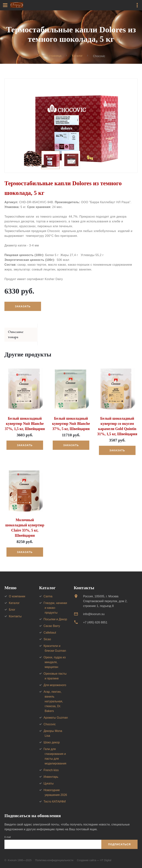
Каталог (77, 56)
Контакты (15, 612)
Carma (48, 592)
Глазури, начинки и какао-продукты (55, 603)
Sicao (47, 635)
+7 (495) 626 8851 (95, 618)
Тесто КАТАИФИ (55, 797)
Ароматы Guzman (56, 713)
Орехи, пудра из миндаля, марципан (55, 658)
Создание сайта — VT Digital (94, 856)
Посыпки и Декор (55, 615)
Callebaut (50, 628)
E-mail (8, 833)
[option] (71, 126)
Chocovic (50, 720)
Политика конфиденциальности (54, 856)
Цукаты (49, 779)
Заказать (23, 307)
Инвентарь (51, 772)
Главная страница (49, 56)
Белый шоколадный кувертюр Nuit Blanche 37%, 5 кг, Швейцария (71, 419)
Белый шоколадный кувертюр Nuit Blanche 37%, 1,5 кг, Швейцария (25, 419)
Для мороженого (55, 680)
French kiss (51, 765)
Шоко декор (52, 738)
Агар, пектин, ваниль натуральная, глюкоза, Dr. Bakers (53, 697)
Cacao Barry (52, 621)
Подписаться (119, 840)
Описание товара (22, 332)
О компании (17, 592)
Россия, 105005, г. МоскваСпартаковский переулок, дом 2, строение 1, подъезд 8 (105, 597)
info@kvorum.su (94, 609)
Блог (12, 605)
